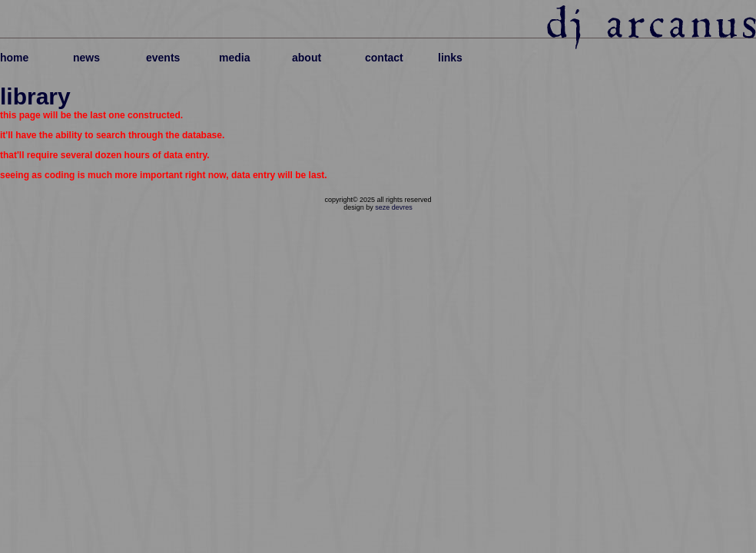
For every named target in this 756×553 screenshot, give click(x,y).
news (86, 58)
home (14, 58)
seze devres (394, 207)
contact (384, 58)
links (450, 58)
